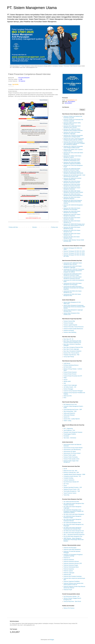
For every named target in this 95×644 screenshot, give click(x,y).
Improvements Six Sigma (70, 451)
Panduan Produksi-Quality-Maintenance (73, 329)
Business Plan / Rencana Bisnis (71, 353)
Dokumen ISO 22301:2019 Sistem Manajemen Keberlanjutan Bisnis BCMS (73, 172)
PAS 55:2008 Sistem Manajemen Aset (73, 536)
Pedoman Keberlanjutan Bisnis (71, 567)
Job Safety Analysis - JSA (70, 387)
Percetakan (66, 436)
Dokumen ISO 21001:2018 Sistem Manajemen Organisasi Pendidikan (72, 163)
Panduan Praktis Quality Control (71, 459)
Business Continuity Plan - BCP (71, 473)
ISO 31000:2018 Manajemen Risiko (72, 523)
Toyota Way (66, 495)
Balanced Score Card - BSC (70, 471)
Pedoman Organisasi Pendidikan (72, 581)
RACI (65, 398)
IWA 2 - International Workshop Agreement (74, 535)
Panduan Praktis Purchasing (71, 457)
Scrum (65, 486)
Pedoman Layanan (68, 571)
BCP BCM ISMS (68, 367)
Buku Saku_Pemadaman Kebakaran (73, 351)
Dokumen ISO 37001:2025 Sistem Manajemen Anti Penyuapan (72, 212)
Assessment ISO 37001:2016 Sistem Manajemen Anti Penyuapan (73, 284)
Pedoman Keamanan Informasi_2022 (73, 563)
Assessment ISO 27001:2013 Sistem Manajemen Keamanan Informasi (73, 278)
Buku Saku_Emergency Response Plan (73, 347)
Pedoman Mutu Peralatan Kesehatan (73, 576)
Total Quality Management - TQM (72, 491)
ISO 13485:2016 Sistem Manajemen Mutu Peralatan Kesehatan (74, 504)
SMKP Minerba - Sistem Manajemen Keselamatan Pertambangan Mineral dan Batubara (74, 540)
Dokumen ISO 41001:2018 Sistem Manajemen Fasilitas (72, 218)
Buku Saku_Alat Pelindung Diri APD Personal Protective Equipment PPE (72, 342)
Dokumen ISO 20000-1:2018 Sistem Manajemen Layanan (72, 157)
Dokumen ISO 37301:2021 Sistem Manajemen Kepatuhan (72, 215)
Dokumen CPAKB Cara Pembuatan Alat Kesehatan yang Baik (73, 120)
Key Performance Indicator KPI (71, 482)
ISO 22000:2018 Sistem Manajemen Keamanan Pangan (72, 517)
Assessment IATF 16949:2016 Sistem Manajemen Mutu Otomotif (73, 264)
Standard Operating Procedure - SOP (73, 487)
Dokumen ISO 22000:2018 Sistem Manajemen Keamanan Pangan (72, 169)
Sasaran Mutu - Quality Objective (72, 419)
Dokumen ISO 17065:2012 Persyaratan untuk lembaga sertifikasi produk (73, 147)
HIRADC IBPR (67, 381)
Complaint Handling (68, 478)
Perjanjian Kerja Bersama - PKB (71, 355)
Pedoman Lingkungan (69, 573)
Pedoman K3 (67, 558)
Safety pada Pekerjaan (69, 415)
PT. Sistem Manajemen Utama (32, 8)
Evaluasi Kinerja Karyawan (70, 372)
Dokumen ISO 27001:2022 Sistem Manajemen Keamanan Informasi (72, 185)
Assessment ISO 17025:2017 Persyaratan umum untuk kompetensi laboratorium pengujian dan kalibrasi (74, 271)
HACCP (66, 380)
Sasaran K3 (66, 417)
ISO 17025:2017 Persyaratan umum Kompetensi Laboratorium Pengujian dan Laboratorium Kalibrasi (74, 511)
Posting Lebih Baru (13, 227)
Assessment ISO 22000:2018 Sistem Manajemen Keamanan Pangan (73, 275)
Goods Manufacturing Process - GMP (73, 409)
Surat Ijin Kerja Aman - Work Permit (72, 601)
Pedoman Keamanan (69, 560)
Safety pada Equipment (69, 413)
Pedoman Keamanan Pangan (71, 565)
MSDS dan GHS (68, 396)
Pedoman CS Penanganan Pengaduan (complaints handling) (73, 555)
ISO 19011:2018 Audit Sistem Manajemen (74, 514)
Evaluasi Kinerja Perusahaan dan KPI (73, 376)
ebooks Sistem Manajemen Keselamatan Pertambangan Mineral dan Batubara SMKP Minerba (74, 307)
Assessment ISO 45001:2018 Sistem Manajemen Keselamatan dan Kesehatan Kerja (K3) (74, 288)
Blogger (52, 640)
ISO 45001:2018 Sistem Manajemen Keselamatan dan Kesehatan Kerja (72, 528)
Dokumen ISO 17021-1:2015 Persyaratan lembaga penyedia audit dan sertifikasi (74, 139)
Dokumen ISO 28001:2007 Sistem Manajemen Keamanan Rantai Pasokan (73, 192)
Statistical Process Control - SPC (72, 489)
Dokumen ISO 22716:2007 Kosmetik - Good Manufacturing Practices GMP (74, 176)
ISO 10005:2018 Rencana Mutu (71, 502)
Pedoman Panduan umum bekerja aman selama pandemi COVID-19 (73, 584)
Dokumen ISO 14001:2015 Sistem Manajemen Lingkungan (72, 133)
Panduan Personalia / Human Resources (74, 327)
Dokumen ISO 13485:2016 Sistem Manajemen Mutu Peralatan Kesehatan (73, 130)
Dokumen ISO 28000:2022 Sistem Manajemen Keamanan (72, 188)
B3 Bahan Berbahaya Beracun (71, 365)
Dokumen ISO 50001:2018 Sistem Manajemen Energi (72, 228)
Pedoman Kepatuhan (69, 569)
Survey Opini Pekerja (69, 357)
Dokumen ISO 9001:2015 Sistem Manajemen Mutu (72, 237)
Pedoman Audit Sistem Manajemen (72, 549)
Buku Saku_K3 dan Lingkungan (71, 349)
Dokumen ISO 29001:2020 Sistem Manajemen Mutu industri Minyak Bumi (73, 195)
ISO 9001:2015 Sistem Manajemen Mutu (74, 533)
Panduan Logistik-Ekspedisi (70, 325)
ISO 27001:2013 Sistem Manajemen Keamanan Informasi (72, 520)
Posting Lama (54, 227)
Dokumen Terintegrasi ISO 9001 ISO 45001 (74, 253)
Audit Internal (67, 363)
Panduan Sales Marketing (70, 332)
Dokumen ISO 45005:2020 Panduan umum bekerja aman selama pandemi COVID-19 (74, 225)
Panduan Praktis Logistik (70, 455)
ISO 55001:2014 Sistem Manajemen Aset (74, 531)
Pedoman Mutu (67, 575)
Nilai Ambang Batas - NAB (70, 411)
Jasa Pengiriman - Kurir (69, 430)
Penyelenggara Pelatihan (70, 434)
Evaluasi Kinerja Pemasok (70, 374)
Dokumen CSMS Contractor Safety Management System (72, 123)
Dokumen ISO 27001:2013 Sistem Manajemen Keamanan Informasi (72, 182)
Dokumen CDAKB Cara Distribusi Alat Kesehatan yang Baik (73, 117)
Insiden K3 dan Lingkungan (70, 385)
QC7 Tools (66, 484)
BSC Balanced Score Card (70, 404)
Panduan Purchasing (69, 331)
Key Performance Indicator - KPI (72, 596)
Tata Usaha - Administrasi (70, 438)
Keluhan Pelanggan (68, 389)
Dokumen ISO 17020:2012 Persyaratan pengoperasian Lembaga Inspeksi (73, 136)
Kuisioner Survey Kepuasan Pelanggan (73, 391)
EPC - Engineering (68, 429)
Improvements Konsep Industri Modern (73, 448)
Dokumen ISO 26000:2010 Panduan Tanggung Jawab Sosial (72, 179)
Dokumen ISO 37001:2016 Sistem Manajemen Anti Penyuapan (72, 209)
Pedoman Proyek (68, 590)
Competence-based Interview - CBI (72, 476)
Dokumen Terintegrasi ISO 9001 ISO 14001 (74, 251)
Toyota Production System (70, 493)
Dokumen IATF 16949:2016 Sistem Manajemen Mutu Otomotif (72, 127)
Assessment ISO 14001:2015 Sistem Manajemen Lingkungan (73, 267)
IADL (65, 383)
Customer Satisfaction (69, 480)
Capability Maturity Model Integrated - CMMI (74, 474)
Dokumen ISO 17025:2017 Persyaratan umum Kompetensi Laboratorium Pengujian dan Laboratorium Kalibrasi (74, 143)
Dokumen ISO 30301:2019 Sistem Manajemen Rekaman (72, 198)
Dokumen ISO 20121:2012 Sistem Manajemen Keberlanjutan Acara (72, 160)
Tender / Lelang (67, 421)
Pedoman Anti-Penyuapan (70, 548)
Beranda (35, 227)
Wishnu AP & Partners (69, 608)
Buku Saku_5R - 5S (68, 339)
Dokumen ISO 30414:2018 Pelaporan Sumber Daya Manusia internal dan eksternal (73, 202)
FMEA (65, 378)
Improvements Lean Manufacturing (72, 450)
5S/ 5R (65, 469)
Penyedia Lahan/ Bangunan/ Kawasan (73, 432)
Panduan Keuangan (68, 323)
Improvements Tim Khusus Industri (72, 453)
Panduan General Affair (69, 321)
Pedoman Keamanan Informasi (71, 561)
